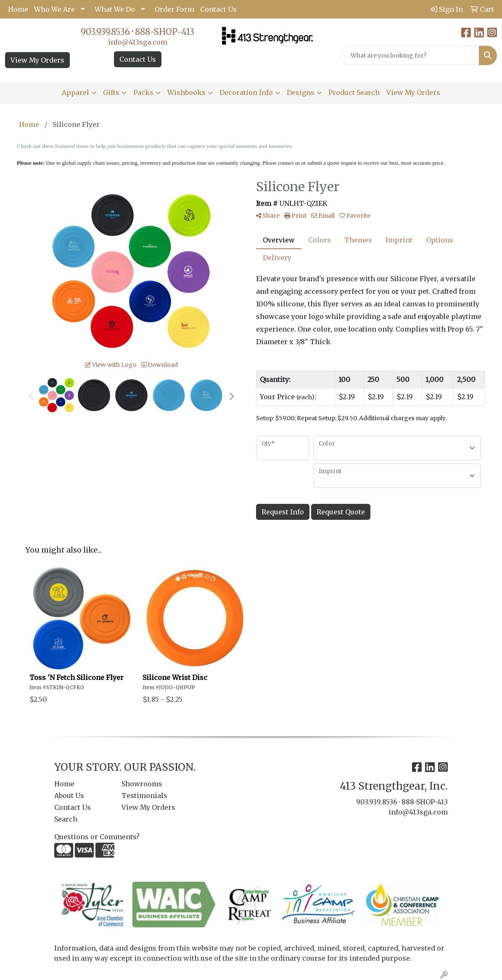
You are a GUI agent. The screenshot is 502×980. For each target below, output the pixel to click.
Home (18, 9)
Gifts (111, 92)
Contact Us (218, 9)
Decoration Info (246, 92)
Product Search (354, 92)
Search (66, 819)
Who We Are (54, 9)
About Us (69, 796)
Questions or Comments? (97, 837)
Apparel (75, 92)
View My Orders (37, 60)
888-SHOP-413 (165, 32)
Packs (143, 92)
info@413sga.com (138, 42)
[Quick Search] (410, 55)
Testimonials (144, 796)
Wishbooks (186, 92)
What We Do (115, 9)
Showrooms (142, 784)
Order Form (174, 9)
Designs (301, 92)
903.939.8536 (105, 32)
